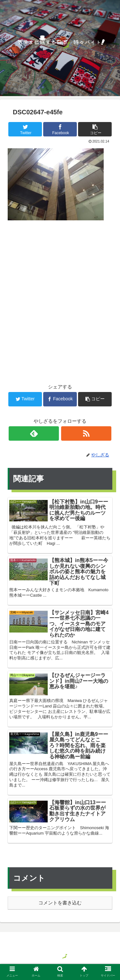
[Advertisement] (60, 292)
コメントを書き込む (60, 903)
